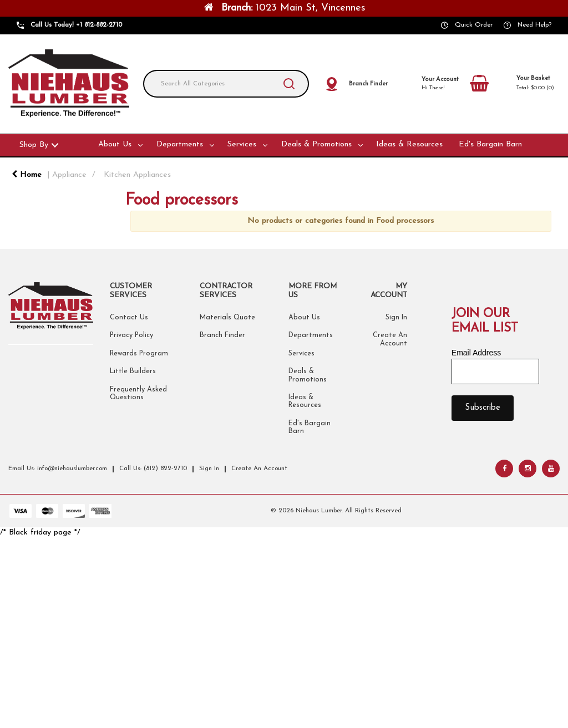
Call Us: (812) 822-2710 (153, 469)
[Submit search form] (289, 84)
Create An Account (259, 469)
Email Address (476, 353)
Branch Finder (222, 335)
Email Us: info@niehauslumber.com (58, 469)
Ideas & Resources (409, 144)
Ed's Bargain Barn (490, 144)
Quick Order (474, 25)
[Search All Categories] (226, 84)
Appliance (69, 175)
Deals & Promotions (316, 144)
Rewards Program (139, 354)
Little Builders (133, 371)
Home (27, 175)
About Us (115, 144)
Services (242, 144)
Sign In (396, 318)
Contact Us (129, 318)
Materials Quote (227, 318)
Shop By (34, 145)
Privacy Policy (131, 335)
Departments (180, 144)
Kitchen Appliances (137, 175)
